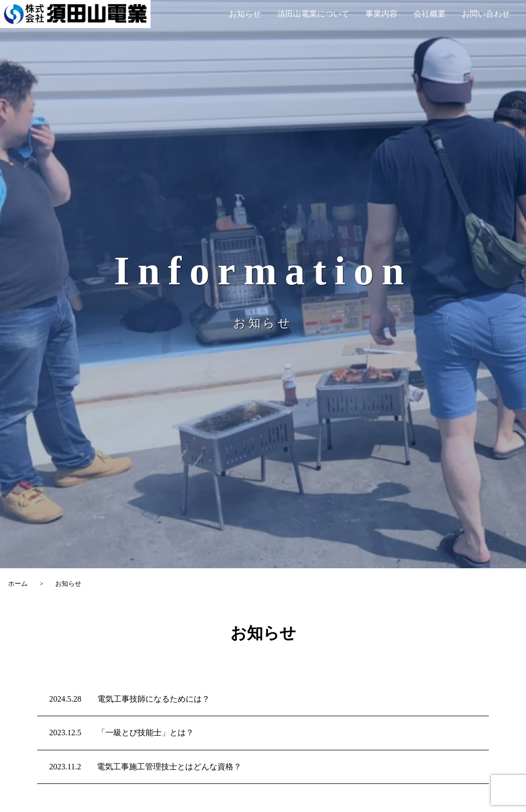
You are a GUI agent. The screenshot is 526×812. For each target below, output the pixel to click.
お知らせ (245, 14)
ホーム (18, 584)
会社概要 (430, 14)
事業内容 (381, 14)
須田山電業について (313, 14)
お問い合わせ (486, 14)
